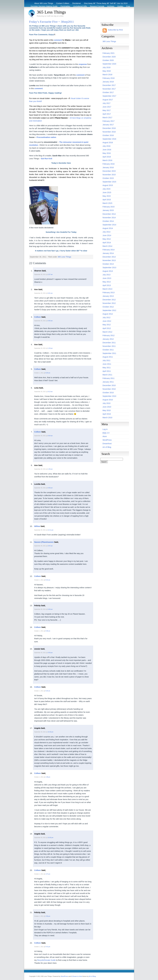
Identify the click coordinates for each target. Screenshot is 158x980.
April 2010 (107, 414)
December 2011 (109, 343)
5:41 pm (48, 947)
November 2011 (109, 346)
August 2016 (108, 142)
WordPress (107, 440)
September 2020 (109, 64)
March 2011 (107, 375)
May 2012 (107, 325)
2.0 (106, 433)
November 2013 (109, 260)
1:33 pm (50, 348)
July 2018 (107, 67)
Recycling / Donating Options (82, 9)
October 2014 (108, 221)
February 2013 (109, 293)
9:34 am (50, 436)
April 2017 (107, 114)
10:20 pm (51, 838)
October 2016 (108, 135)
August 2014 (108, 228)
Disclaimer (77, 3)
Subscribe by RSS (115, 30)
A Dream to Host (77, 976)
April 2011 (107, 371)
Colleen (38, 317)
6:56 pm (50, 488)
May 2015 (107, 196)
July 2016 (107, 146)
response (83, 64)
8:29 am (48, 373)
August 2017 (108, 100)
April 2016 (107, 157)
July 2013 (107, 275)
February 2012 (109, 335)
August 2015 (108, 185)
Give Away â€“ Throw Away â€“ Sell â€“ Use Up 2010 (106, 3)
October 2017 (108, 92)
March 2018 (107, 75)
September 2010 (109, 396)
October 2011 (108, 350)
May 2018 (107, 71)
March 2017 (107, 118)
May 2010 (107, 410)
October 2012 (108, 307)
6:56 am (50, 321)
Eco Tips (115, 9)
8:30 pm (50, 653)
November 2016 (109, 132)
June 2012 (107, 321)
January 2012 (108, 339)
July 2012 (107, 317)
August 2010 (108, 400)
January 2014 (108, 253)
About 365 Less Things (44, 3)
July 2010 (107, 403)
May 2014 (107, 239)
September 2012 (109, 310)
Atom (105, 436)
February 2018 (109, 78)
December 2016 (109, 128)
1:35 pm (50, 469)
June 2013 (107, 278)
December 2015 (109, 171)
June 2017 (107, 107)
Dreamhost (107, 444)
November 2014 (109, 218)
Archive (124, 9)
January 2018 (108, 82)
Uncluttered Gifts (80, 6)
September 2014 (109, 225)
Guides (120, 6)
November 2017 (109, 89)
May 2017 (107, 110)
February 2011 (109, 378)
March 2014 (107, 246)
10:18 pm (51, 732)
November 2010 (109, 389)
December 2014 (109, 214)
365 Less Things (51, 12)
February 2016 (109, 164)
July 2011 (107, 360)
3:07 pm (50, 546)
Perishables (65, 6)
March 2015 (107, 203)
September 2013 (109, 268)
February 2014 (109, 250)
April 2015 (107, 200)
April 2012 (107, 328)
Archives (111, 6)
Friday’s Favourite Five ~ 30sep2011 (52, 22)
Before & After (102, 9)
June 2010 (107, 407)
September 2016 (109, 139)
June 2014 (107, 235)
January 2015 (108, 210)
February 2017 (109, 121)
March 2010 (107, 418)
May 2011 (107, 368)
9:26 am (48, 691)
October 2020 (108, 60)
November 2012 (109, 303)
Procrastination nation (46, 137)
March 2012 (107, 332)
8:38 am (48, 631)
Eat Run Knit (47, 159)
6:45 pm (50, 609)
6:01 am (50, 293)
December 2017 (109, 85)
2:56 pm (48, 916)
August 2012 (108, 314)
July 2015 (107, 189)
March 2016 (107, 160)
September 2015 (109, 182)
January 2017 (108, 125)
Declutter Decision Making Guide (44, 6)
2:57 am (50, 274)
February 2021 (109, 53)
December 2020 (109, 57)
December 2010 (109, 385)
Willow (37, 526)
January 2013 (108, 296)
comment (58, 40)
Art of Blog (107, 447)
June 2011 (107, 364)
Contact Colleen (63, 3)
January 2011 (108, 382)
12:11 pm (51, 530)
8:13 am (50, 392)
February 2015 (109, 207)
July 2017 (107, 103)
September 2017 (109, 96)
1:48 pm (48, 777)
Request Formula (97, 6)
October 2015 (108, 178)
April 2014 (107, 243)
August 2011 (108, 357)
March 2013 (107, 289)
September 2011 (109, 353)
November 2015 (109, 175)
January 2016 (108, 167)
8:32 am (48, 580)
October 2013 (108, 264)
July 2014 (107, 232)
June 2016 (107, 150)
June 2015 (107, 192)
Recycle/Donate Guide (46, 960)
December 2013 (109, 257)
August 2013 (108, 271)
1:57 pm (48, 874)
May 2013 (107, 282)
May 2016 (107, 153)
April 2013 (107, 285)
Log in (105, 429)
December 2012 (109, 300)
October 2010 (108, 393)
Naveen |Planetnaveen (44, 542)
